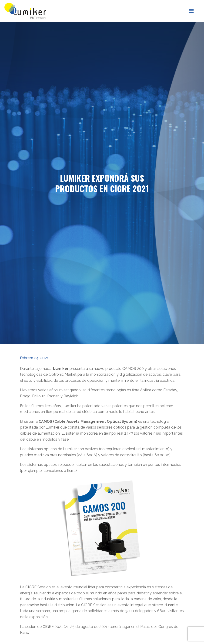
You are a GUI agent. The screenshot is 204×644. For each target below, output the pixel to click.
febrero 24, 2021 (34, 356)
